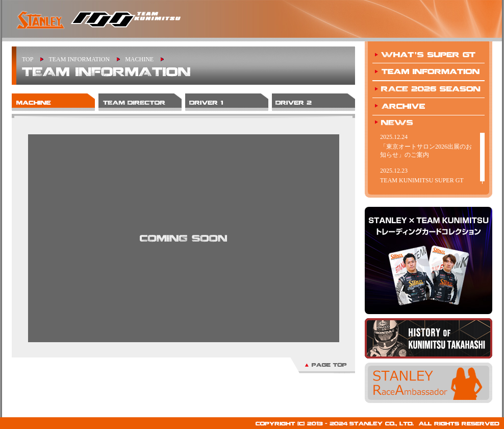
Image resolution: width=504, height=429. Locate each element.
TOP (28, 59)
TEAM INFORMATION (79, 59)
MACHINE (139, 59)
